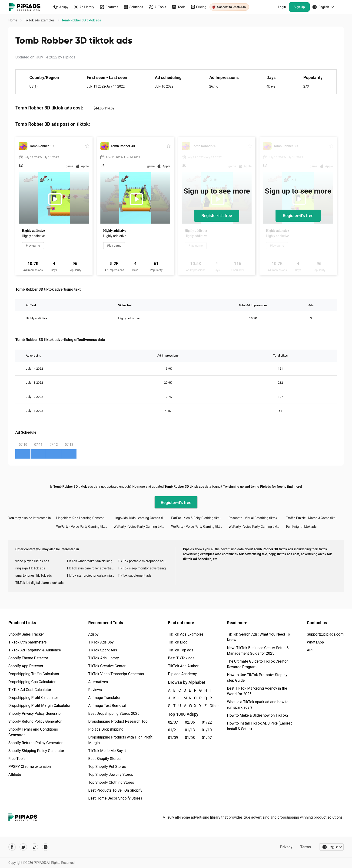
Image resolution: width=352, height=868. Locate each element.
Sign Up (299, 7)
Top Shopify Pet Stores (107, 767)
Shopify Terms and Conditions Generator (33, 732)
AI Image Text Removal (107, 706)
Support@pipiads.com (325, 634)
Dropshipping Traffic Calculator (34, 674)
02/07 (173, 722)
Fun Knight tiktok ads (301, 527)
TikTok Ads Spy (101, 642)
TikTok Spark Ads (103, 650)
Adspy (93, 634)
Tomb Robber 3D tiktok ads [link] (81, 20)
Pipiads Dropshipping (106, 729)
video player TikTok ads (32, 561)
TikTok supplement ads (135, 575)
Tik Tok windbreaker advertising (89, 561)
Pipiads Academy (182, 674)
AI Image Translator (104, 698)
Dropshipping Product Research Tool (118, 721)
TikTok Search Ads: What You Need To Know (258, 637)
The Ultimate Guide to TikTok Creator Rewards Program (257, 664)
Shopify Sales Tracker (26, 634)
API (310, 650)
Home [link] (13, 20)
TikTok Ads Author (183, 666)
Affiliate (15, 774)
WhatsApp (315, 642)
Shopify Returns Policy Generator (35, 743)
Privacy (286, 847)
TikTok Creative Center (107, 666)
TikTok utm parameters (28, 642)
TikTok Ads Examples (186, 634)
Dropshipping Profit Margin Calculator (39, 706)
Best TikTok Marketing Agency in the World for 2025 (257, 691)
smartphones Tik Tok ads (34, 575)
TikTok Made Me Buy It (107, 751)
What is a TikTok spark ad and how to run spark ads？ (258, 705)
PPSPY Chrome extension (30, 767)
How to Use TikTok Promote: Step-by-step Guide (258, 678)
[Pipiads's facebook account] (12, 847)
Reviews (95, 690)
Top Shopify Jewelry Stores (111, 774)
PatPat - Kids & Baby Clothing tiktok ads (200, 518)
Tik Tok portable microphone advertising (143, 561)
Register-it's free (217, 216)
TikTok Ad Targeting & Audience (35, 650)
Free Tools (17, 759)
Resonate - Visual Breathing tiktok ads (256, 518)
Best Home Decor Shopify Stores (115, 798)
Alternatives (98, 682)
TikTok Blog (178, 642)
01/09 (173, 738)
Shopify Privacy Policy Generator (35, 713)
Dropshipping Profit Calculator (33, 698)
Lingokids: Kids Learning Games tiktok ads (85, 518)
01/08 (190, 738)
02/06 (190, 722)
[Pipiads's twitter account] (23, 847)
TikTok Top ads (181, 650)
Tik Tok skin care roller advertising (91, 568)
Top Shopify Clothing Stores (111, 782)
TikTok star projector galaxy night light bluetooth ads (92, 575)
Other (210, 706)
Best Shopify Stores (104, 759)
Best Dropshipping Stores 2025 (114, 713)
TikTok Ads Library (103, 658)
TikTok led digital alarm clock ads (39, 583)
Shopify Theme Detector (28, 658)
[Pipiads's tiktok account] (34, 847)
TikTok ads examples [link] (40, 20)
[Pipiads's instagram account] (46, 847)
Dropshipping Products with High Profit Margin (120, 740)
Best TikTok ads (181, 658)
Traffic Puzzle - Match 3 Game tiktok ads (315, 518)
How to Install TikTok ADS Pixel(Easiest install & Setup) (259, 726)
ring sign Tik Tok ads (30, 568)
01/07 (207, 738)
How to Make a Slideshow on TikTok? (258, 715)
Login (282, 7)
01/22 (207, 722)
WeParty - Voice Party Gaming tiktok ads (85, 527)
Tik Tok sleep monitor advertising (142, 568)
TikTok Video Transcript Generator (116, 674)
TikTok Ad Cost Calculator (30, 690)
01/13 (190, 730)
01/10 (207, 730)
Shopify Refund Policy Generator (35, 721)
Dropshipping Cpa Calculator (32, 682)
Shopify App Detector (26, 666)
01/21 (173, 730)
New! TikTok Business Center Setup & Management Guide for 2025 (258, 651)
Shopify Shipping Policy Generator (36, 751)
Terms (305, 847)
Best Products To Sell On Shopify (115, 790)
